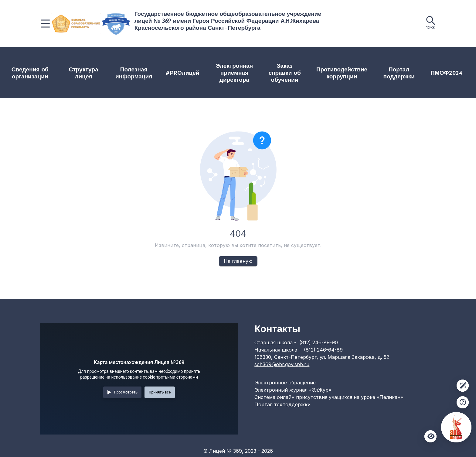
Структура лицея (84, 73)
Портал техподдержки (282, 404)
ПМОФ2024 (446, 73)
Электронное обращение (285, 383)
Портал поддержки (399, 73)
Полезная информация (134, 73)
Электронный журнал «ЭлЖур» (293, 390)
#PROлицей (182, 73)
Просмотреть (126, 392)
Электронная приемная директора (234, 73)
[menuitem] (30, 73)
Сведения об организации (30, 73)
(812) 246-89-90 (319, 342)
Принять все (160, 392)
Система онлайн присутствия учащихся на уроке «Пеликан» (329, 397)
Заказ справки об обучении (284, 73)
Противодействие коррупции (342, 73)
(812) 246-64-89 (323, 350)
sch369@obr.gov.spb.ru (282, 364)
